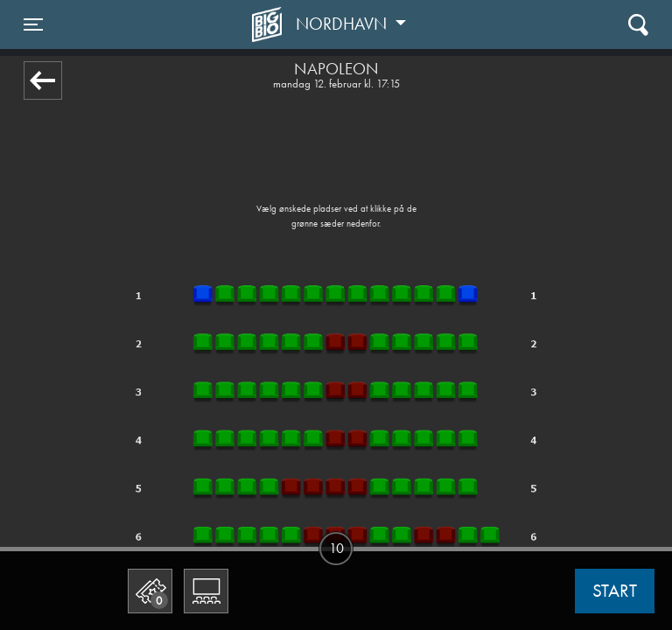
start (615, 591)
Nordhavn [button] (343, 24)
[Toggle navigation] (33, 24)
